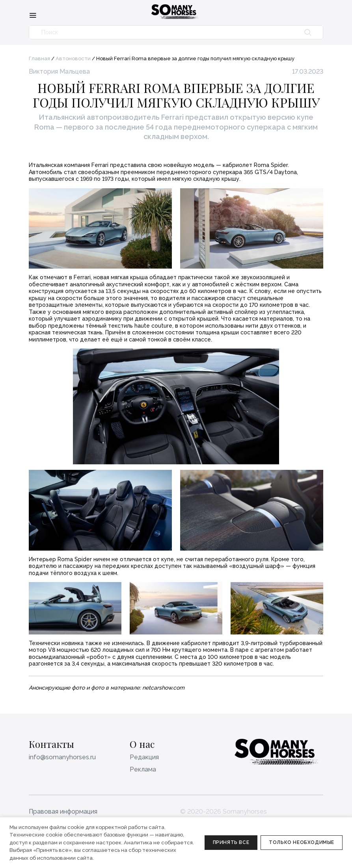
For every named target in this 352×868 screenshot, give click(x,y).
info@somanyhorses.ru (62, 757)
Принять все (231, 842)
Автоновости (73, 58)
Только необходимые (302, 842)
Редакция (144, 757)
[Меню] (33, 15)
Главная (39, 58)
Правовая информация (63, 811)
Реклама (143, 769)
